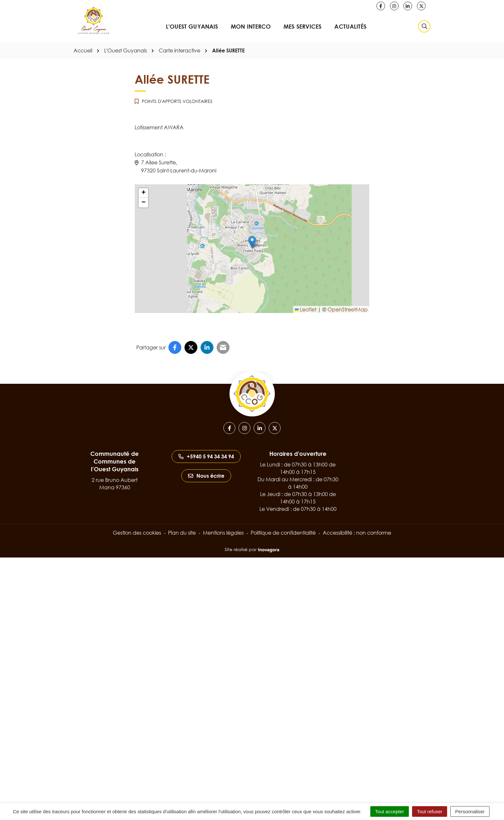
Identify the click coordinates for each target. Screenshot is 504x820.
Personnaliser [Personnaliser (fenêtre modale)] (470, 811)
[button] (252, 242)
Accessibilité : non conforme (357, 533)
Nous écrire (206, 476)
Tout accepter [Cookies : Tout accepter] (390, 811)
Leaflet (306, 309)
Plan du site (182, 533)
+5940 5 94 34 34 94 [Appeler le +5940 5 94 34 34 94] (206, 456)
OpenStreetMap (348, 309)
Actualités (350, 26)
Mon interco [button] (251, 26)
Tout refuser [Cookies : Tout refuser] (430, 811)
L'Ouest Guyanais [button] (192, 26)
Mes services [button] (302, 26)
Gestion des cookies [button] (137, 533)
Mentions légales (223, 533)
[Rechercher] (424, 26)
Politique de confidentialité (283, 533)
